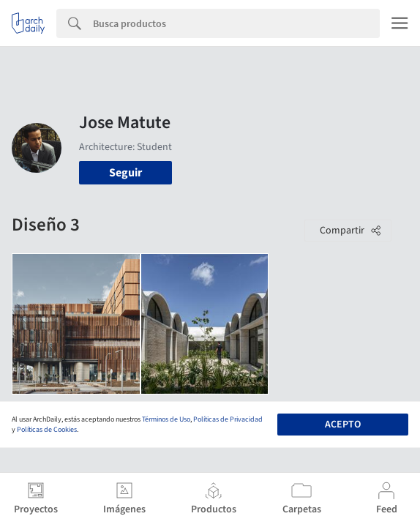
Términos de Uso (166, 419)
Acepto (343, 425)
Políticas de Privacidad (228, 419)
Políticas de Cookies (47, 430)
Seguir (125, 173)
